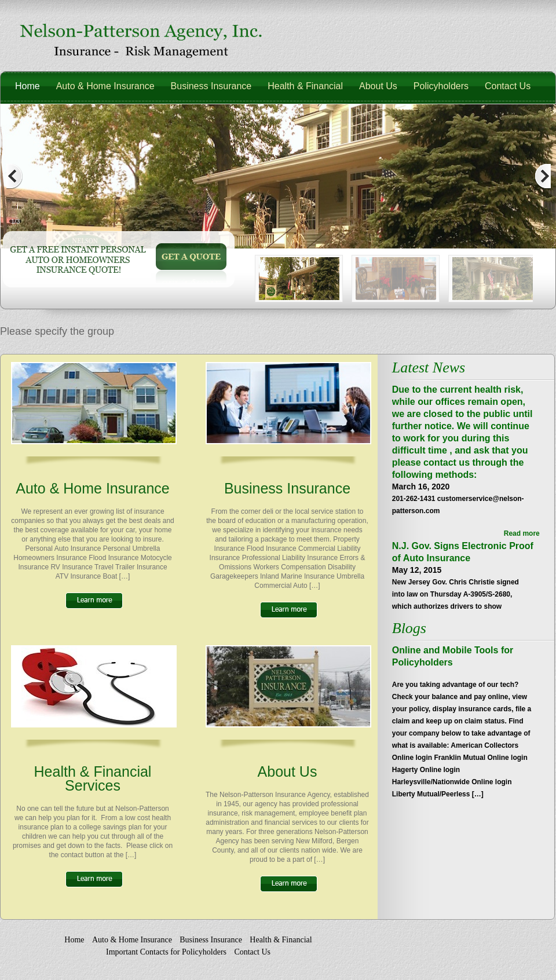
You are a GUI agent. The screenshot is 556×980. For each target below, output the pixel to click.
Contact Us (508, 86)
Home (28, 86)
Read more (522, 533)
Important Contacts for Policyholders (166, 952)
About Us (378, 86)
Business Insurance (211, 86)
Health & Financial (305, 86)
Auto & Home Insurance (105, 86)
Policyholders (441, 86)
